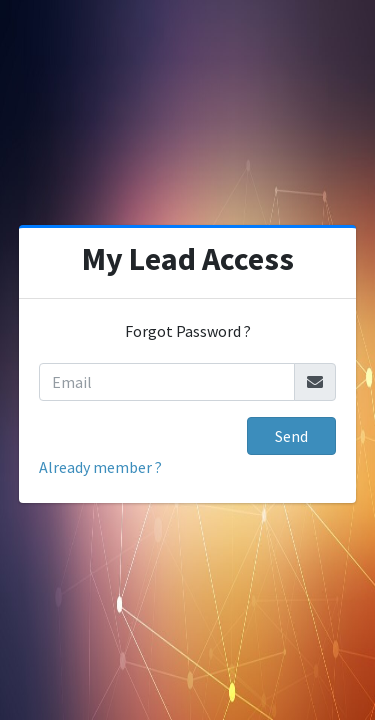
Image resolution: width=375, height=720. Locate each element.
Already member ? (100, 467)
